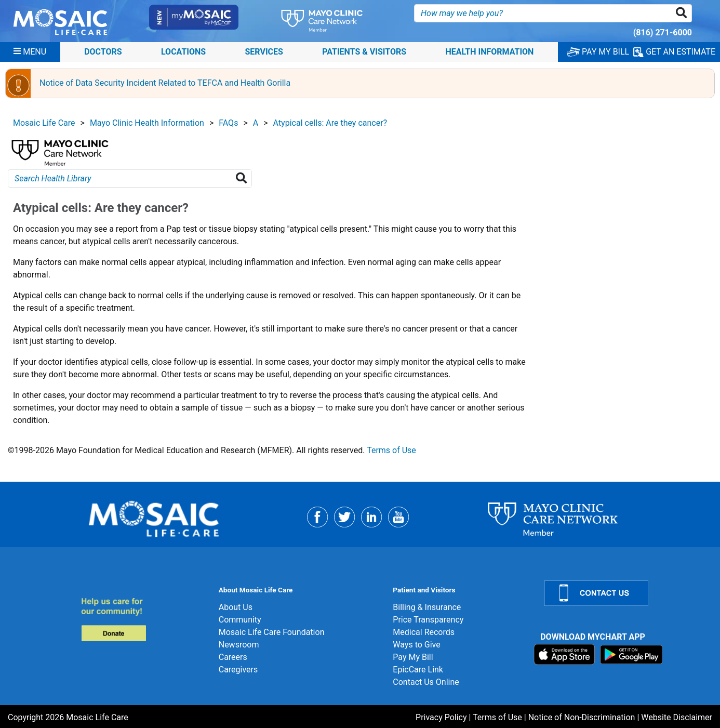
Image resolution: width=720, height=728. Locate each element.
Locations (183, 52)
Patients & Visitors (364, 52)
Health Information (489, 52)
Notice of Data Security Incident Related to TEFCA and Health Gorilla (165, 83)
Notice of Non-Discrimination (582, 717)
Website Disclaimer (677, 717)
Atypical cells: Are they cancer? (330, 123)
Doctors (103, 52)
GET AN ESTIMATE (674, 52)
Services (264, 52)
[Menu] (30, 52)
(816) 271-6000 (663, 32)
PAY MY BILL (598, 52)
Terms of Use (391, 450)
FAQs (228, 123)
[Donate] (144, 619)
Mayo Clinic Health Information (147, 123)
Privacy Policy (441, 717)
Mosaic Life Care (44, 123)
